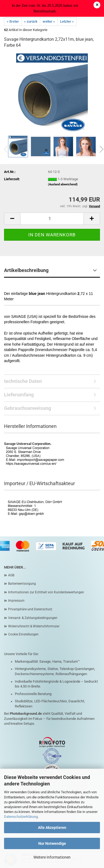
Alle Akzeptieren (52, 828)
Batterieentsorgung (22, 584)
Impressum (16, 601)
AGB (11, 575)
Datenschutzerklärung (21, 817)
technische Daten (23, 381)
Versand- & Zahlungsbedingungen (33, 618)
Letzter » (67, 21)
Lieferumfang (19, 395)
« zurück (31, 21)
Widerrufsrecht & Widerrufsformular (34, 626)
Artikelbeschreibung (26, 270)
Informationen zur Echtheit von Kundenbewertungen (46, 592)
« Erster (13, 21)
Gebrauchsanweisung (27, 408)
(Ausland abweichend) (63, 184)
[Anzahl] (52, 219)
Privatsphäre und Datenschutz (30, 609)
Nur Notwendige (52, 843)
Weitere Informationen (52, 857)
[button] (12, 219)
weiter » (49, 21)
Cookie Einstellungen (23, 634)
